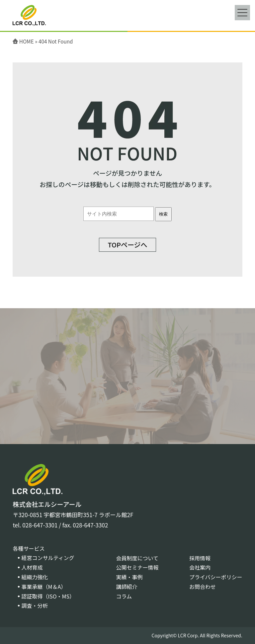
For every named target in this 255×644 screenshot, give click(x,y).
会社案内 (200, 567)
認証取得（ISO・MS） (48, 596)
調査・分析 (35, 605)
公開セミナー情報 (137, 567)
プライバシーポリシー (216, 577)
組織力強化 (35, 577)
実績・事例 (129, 577)
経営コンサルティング (48, 558)
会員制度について (137, 558)
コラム (124, 596)
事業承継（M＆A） (44, 587)
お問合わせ (203, 587)
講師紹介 (127, 587)
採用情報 (200, 558)
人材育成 (32, 567)
